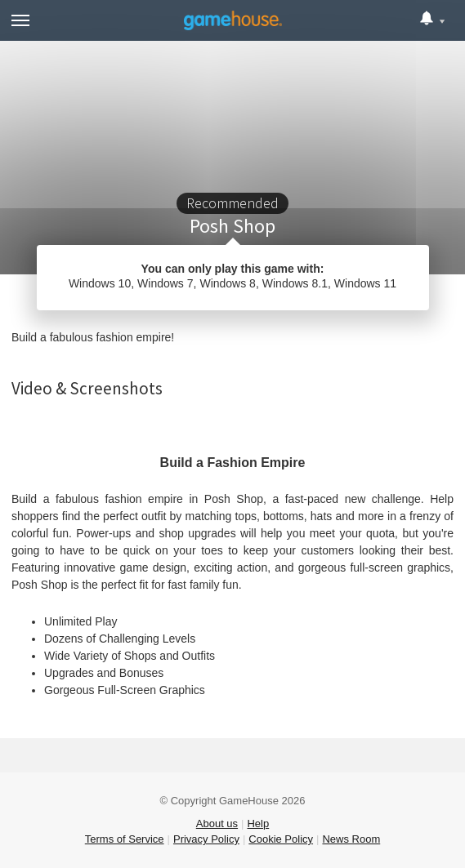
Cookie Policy (281, 839)
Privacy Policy (206, 839)
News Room (351, 839)
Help (258, 823)
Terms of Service (125, 839)
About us (217, 823)
